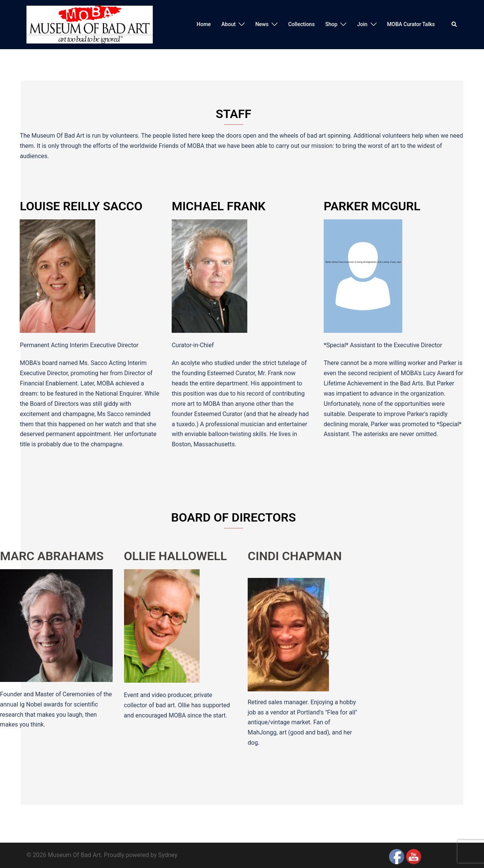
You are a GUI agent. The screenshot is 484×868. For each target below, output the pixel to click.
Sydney (168, 855)
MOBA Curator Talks (411, 24)
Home (204, 24)
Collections (301, 24)
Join (362, 24)
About (229, 24)
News (262, 24)
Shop (331, 24)
